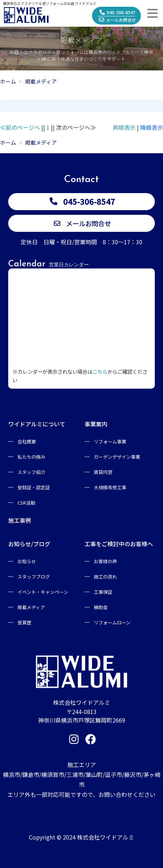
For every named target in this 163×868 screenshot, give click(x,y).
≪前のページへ (20, 127)
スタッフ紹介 (31, 472)
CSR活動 (26, 503)
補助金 (101, 607)
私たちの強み (31, 457)
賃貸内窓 (103, 472)
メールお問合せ (117, 20)
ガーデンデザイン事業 (117, 457)
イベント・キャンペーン (43, 592)
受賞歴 (24, 622)
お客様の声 (105, 561)
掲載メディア (31, 607)
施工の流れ (105, 577)
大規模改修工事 (110, 487)
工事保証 (103, 592)
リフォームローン (112, 622)
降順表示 (152, 127)
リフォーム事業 (110, 441)
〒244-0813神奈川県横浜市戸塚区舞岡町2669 (82, 716)
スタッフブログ (34, 577)
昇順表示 (124, 127)
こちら (100, 371)
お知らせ (27, 561)
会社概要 (27, 441)
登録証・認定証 (34, 487)
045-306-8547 (117, 12)
